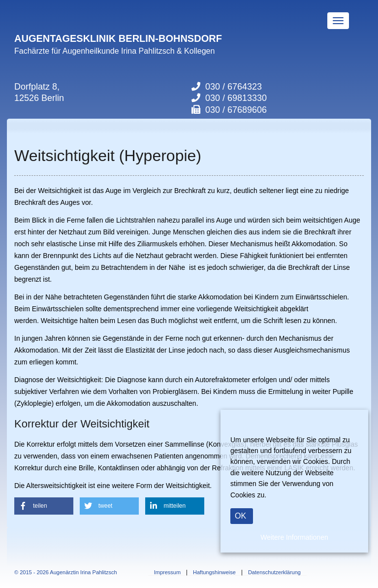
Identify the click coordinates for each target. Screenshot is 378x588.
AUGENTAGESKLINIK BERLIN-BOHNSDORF (118, 38)
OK (240, 516)
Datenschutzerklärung (274, 572)
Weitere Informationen (294, 537)
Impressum (167, 572)
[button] (44, 506)
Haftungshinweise (214, 572)
